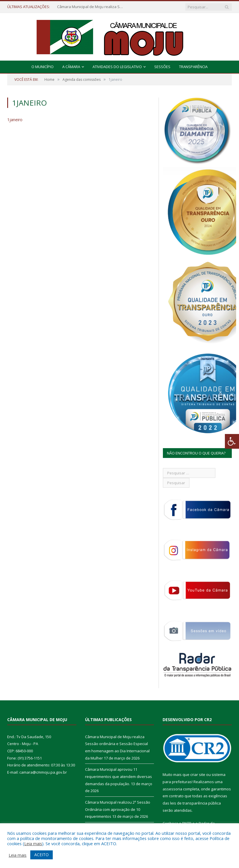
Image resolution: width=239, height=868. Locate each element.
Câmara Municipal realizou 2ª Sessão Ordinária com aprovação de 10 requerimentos (118, 809)
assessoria (172, 789)
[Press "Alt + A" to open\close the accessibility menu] (232, 441)
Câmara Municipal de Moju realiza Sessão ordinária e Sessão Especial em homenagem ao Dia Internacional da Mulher (92, 7)
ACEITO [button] (42, 855)
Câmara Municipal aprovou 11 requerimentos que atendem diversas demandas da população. (118, 776)
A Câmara (71, 67)
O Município (43, 67)
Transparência (193, 67)
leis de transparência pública (195, 803)
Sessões (162, 67)
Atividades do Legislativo (117, 67)
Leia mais (33, 843)
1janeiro (15, 120)
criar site (198, 775)
